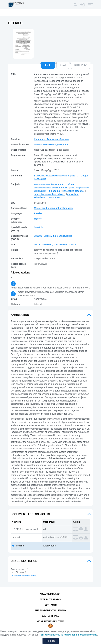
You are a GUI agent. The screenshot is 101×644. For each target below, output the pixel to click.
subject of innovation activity (49, 194)
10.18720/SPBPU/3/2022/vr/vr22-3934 (55, 245)
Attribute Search (51, 599)
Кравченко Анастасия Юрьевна (51, 139)
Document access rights (30, 514)
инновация (54, 191)
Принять (51, 641)
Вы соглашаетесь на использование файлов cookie (69, 635)
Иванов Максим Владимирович (52, 144)
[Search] (75, 5)
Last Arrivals (51, 616)
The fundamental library (50, 610)
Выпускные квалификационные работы (56, 176)
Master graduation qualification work (53, 208)
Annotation (20, 315)
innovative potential (74, 191)
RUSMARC (81, 65)
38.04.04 (39, 227)
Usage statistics (24, 561)
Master (38, 219)
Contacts (51, 605)
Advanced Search (50, 594)
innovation (54, 197)
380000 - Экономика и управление (53, 236)
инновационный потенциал (49, 184)
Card (63, 65)
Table (48, 65)
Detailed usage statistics (24, 576)
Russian (38, 213)
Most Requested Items (51, 621)
